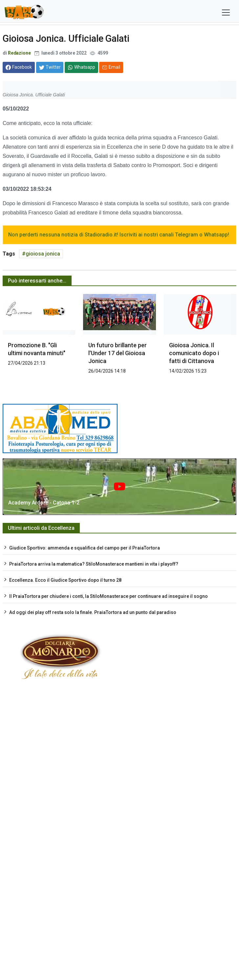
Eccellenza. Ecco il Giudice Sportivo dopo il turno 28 (65, 580)
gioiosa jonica (43, 254)
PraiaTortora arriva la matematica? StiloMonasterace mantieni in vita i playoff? (94, 564)
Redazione (19, 53)
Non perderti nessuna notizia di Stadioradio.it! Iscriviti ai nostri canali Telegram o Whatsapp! (119, 235)
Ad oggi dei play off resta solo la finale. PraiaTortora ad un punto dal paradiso (93, 612)
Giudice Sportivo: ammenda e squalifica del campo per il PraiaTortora (85, 548)
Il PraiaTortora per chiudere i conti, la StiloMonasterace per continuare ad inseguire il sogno (109, 596)
